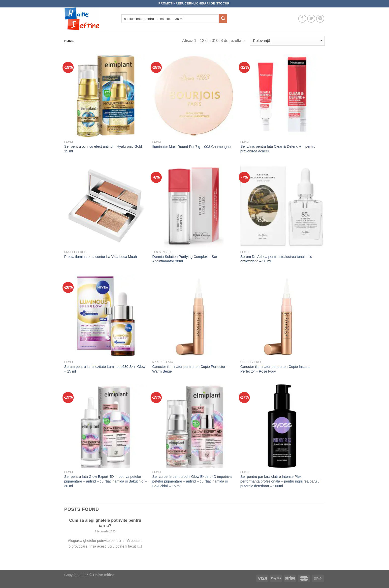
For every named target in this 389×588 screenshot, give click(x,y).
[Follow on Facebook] (302, 19)
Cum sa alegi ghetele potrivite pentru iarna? (105, 523)
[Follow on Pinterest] (320, 19)
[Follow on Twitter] (311, 19)
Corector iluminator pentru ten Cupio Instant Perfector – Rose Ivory (275, 369)
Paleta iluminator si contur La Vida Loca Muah (101, 257)
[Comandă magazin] (287, 41)
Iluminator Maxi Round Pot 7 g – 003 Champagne (192, 147)
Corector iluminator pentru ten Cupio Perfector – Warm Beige (190, 369)
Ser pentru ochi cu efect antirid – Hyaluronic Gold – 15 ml (105, 149)
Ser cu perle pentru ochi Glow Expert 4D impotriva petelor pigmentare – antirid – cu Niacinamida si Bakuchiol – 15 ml (192, 481)
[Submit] (223, 19)
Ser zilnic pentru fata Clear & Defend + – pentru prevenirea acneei (278, 149)
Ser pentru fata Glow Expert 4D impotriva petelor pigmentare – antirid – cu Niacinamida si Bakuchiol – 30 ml (106, 481)
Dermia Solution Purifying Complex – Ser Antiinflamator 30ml (185, 259)
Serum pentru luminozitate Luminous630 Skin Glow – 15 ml (105, 369)
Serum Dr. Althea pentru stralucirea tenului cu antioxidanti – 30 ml (276, 259)
